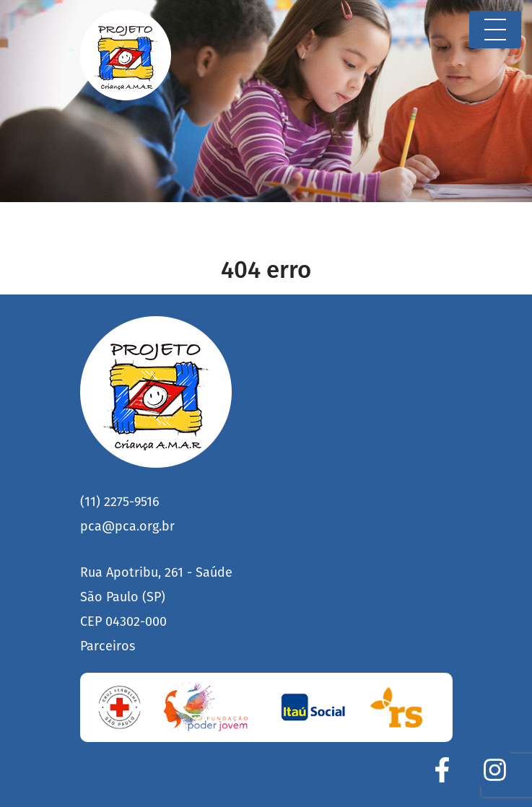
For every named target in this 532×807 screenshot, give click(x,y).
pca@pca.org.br (127, 526)
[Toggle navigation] (495, 30)
